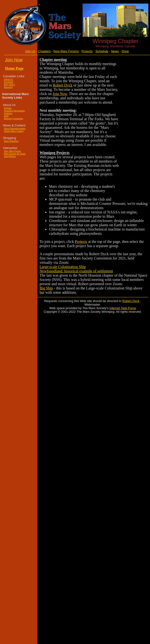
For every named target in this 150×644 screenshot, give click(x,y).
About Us (8, 79)
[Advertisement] (133, 129)
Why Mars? (9, 84)
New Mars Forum (12, 151)
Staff (6, 116)
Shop (125, 51)
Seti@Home (10, 156)
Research (8, 87)
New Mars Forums (66, 51)
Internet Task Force (123, 308)
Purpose (8, 108)
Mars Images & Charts (15, 154)
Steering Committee (14, 118)
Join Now (60, 94)
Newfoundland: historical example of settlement (76, 271)
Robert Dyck (63, 85)
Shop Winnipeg (11, 141)
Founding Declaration (14, 111)
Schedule (102, 51)
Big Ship (46, 288)
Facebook (9, 82)
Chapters (44, 51)
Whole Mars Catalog (14, 131)
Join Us (30, 51)
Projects (87, 51)
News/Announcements (15, 128)
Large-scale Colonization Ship (63, 267)
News (115, 51)
